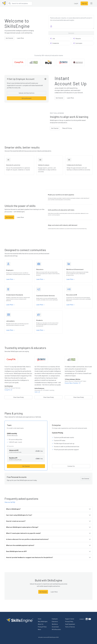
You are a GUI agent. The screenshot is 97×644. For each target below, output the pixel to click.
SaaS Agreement (70, 624)
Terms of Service (70, 627)
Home (40, 619)
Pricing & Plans (42, 627)
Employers (55, 619)
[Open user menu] (91, 3)
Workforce (55, 624)
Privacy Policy (69, 621)
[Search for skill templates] (20, 3)
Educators (55, 621)
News (39, 629)
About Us (41, 624)
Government (55, 627)
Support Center (70, 619)
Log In (76, 3)
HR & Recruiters (56, 629)
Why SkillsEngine (43, 621)
